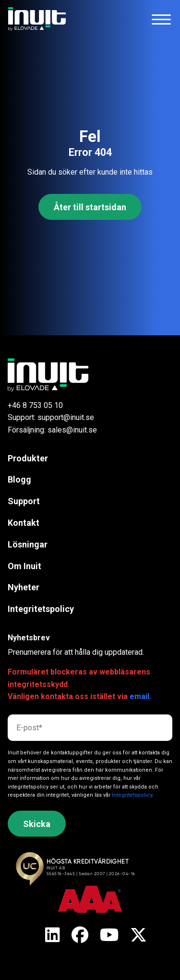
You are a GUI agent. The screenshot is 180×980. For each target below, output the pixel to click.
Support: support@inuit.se (51, 417)
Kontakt (24, 523)
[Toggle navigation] (161, 19)
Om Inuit (24, 566)
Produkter (28, 458)
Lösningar (28, 544)
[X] (53, 936)
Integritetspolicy (41, 609)
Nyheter (24, 587)
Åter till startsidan (90, 207)
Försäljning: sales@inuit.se (52, 430)
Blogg (19, 479)
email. (140, 696)
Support (24, 501)
